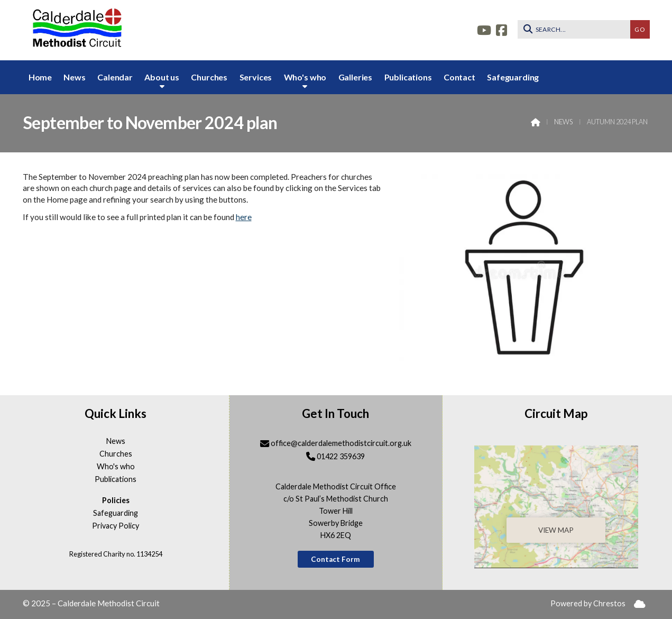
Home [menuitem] (40, 77)
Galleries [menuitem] (356, 77)
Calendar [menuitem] (115, 77)
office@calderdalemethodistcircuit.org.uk (341, 443)
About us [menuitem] (162, 77)
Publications (116, 479)
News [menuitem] (74, 77)
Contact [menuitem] (459, 77)
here (244, 217)
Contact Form (335, 559)
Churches (116, 454)
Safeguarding (116, 513)
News (563, 122)
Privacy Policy (116, 526)
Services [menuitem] (256, 77)
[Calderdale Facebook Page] (501, 29)
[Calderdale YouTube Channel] (484, 29)
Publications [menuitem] (408, 77)
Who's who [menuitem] (305, 77)
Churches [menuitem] (209, 77)
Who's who (116, 467)
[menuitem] (640, 604)
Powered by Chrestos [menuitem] (588, 603)
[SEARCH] (577, 29)
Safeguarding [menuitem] (513, 77)
